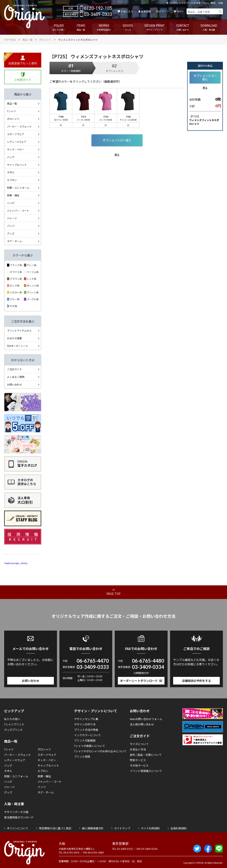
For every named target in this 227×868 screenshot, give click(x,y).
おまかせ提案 (14, 338)
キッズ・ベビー (16, 149)
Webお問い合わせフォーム (146, 719)
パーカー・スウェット (19, 126)
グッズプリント (14, 730)
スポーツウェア (16, 134)
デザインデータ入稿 (16, 812)
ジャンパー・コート (18, 210)
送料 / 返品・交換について (146, 755)
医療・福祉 (13, 195)
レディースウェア (17, 142)
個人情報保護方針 (93, 828)
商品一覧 (27, 40)
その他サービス (139, 765)
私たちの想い (12, 719)
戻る (117, 154)
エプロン (12, 180)
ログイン (164, 11)
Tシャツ (11, 111)
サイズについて (139, 744)
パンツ (11, 226)
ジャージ (12, 218)
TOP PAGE (10, 40)
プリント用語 (82, 757)
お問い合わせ (14, 384)
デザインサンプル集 (86, 719)
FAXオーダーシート (18, 346)
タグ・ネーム (14, 241)
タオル (11, 172)
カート (180, 11)
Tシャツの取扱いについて (90, 746)
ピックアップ (14, 711)
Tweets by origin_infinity (16, 563)
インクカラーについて (87, 735)
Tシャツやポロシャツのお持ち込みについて (100, 751)
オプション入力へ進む (117, 140)
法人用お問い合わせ (142, 724)
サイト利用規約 (150, 828)
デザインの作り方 (85, 724)
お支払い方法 (138, 749)
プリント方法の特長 (86, 730)
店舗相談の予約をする (196, 681)
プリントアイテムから (19, 330)
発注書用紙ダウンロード (19, 817)
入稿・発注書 (14, 804)
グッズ (11, 233)
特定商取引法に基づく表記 (55, 828)
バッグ (11, 157)
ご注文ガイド (14, 369)
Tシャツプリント (14, 724)
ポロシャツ (45, 40)
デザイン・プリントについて (96, 711)
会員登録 (146, 11)
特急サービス (138, 760)
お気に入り (127, 11)
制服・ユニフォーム (18, 188)
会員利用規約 (179, 828)
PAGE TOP (113, 594)
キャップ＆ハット (17, 165)
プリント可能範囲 (85, 740)
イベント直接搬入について (146, 771)
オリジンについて (18, 828)
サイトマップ (122, 828)
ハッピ (11, 203)
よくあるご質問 (16, 377)
